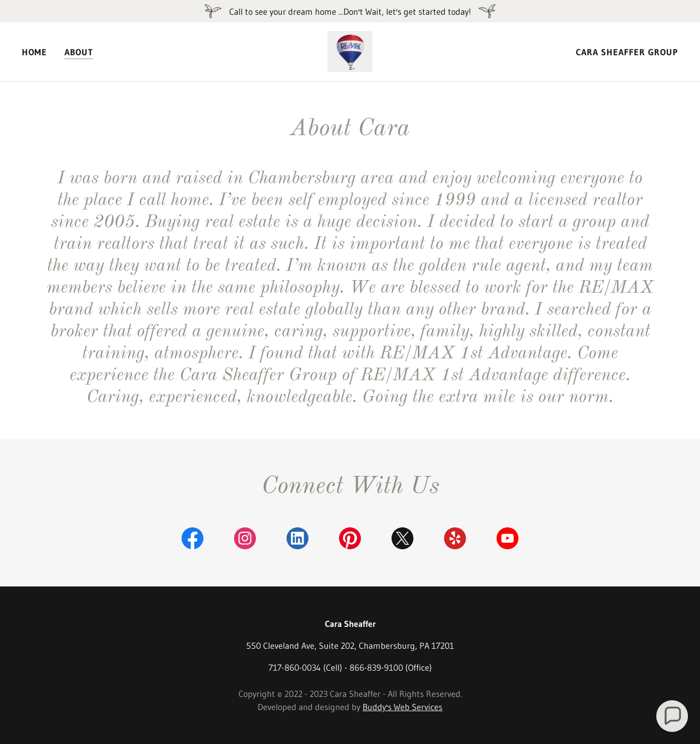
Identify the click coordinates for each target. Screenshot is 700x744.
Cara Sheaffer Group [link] (627, 52)
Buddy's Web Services (402, 707)
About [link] (79, 52)
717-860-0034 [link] (295, 667)
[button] (672, 716)
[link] (350, 51)
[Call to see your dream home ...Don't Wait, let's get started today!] (350, 11)
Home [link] (34, 52)
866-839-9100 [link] (376, 667)
